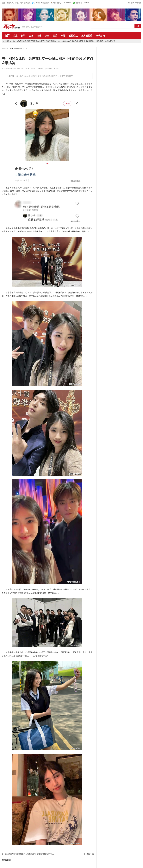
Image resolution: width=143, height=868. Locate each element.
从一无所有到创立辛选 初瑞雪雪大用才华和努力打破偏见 (34, 41)
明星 (15, 36)
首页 (7, 36)
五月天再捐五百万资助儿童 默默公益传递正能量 (76, 41)
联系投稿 (131, 3)
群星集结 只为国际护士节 (106, 41)
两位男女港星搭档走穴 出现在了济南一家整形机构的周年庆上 (31, 854)
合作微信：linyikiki (82, 3)
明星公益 (73, 36)
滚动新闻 (100, 36)
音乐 (31, 36)
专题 (63, 36)
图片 (55, 36)
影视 (23, 36)
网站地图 (138, 3)
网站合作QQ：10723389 (62, 3)
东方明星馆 (87, 36)
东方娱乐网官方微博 (42, 3)
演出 (47, 36)
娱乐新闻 (19, 49)
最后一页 (90, 854)
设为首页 (27, 3)
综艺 (39, 36)
